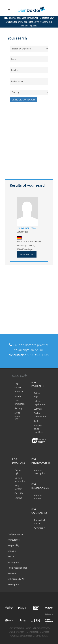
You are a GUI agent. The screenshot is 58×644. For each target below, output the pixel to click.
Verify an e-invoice (39, 497)
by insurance (13, 540)
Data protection (20, 402)
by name (12, 551)
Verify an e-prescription (40, 472)
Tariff (36, 421)
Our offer (19, 493)
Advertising (39, 528)
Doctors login (18, 472)
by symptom (13, 585)
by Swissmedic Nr (16, 579)
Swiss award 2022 (17, 416)
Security (18, 408)
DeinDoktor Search (23, 100)
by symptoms (14, 562)
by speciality (13, 545)
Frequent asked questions (39, 429)
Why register (18, 487)
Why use (38, 409)
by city (11, 557)
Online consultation (40, 415)
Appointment (27, 254)
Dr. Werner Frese (26, 228)
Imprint (18, 396)
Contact (18, 498)
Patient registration (39, 403)
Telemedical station (39, 522)
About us (19, 392)
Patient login (37, 395)
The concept (18, 385)
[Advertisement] (29, 142)
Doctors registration (20, 479)
